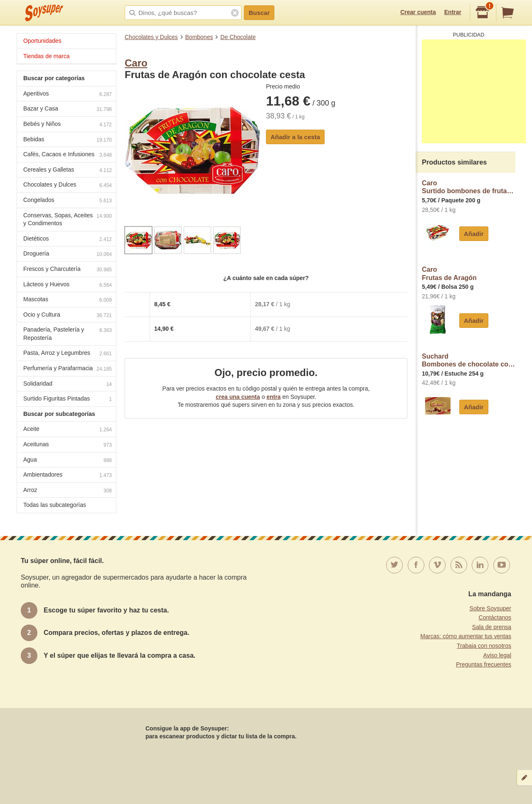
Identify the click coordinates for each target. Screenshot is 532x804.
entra (273, 397)
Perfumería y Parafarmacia (68, 369)
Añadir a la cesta (295, 137)
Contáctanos (495, 617)
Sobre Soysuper (490, 608)
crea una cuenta (238, 397)
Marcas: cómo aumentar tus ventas (466, 636)
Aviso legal (497, 655)
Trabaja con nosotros (484, 646)
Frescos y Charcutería (68, 270)
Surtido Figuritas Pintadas (68, 400)
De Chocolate (238, 37)
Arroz (68, 491)
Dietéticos (68, 240)
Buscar (259, 13)
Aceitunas (68, 445)
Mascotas (68, 300)
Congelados (68, 201)
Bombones (199, 37)
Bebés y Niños (68, 125)
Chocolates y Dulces (151, 37)
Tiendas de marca (47, 56)
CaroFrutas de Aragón (449, 274)
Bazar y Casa (68, 109)
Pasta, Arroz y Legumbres (68, 354)
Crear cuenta (418, 12)
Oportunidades (42, 41)
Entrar (453, 12)
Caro (136, 63)
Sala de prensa (492, 627)
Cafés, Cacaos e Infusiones (68, 155)
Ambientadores (68, 476)
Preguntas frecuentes (484, 664)
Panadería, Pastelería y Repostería (68, 334)
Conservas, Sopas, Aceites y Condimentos (68, 219)
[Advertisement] (474, 91)
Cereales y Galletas (68, 171)
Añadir (474, 234)
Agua (68, 461)
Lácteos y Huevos (68, 285)
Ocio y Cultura (68, 316)
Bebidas (68, 140)
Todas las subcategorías (55, 505)
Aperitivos (68, 95)
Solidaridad (68, 385)
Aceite (68, 430)
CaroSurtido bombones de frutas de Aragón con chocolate (469, 187)
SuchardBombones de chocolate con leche (469, 360)
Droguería (68, 254)
